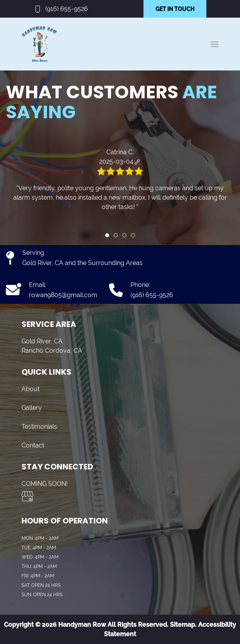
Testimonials (39, 427)
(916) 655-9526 (67, 9)
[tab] (107, 235)
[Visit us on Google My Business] (27, 496)
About (30, 389)
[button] (215, 44)
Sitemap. (183, 625)
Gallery (32, 408)
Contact (33, 445)
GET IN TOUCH (175, 9)
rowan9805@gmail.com (63, 295)
